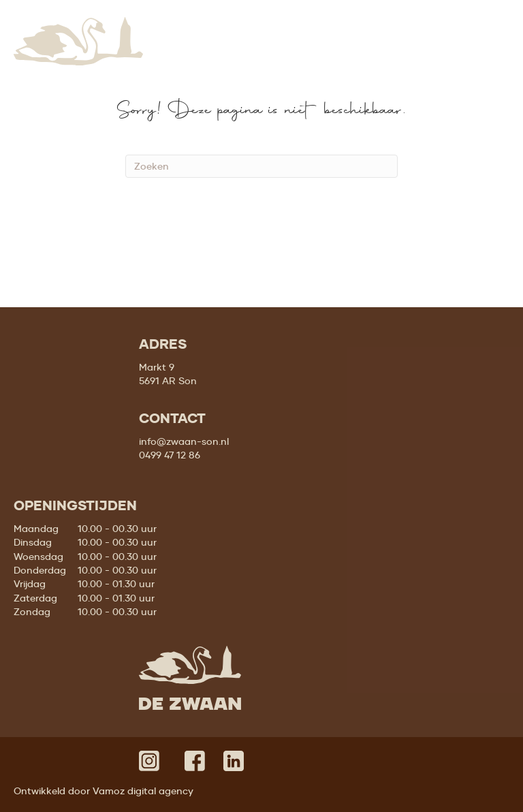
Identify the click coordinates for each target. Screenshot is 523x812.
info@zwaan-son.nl (184, 441)
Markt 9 (157, 367)
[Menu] (494, 29)
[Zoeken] (261, 166)
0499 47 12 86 (170, 455)
